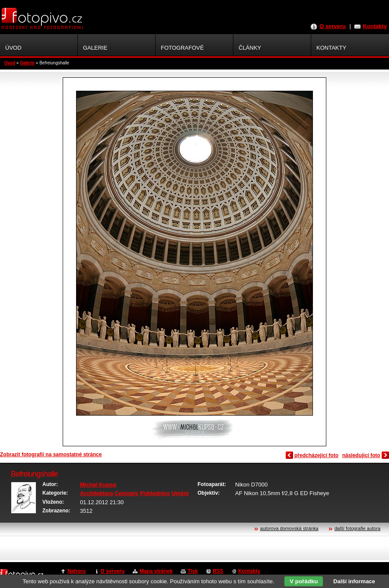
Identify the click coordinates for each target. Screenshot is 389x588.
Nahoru (77, 571)
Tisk (193, 571)
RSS (218, 571)
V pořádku (304, 581)
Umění (180, 493)
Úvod (10, 63)
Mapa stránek (156, 571)
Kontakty (375, 26)
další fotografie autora (357, 528)
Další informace (354, 581)
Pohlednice (155, 493)
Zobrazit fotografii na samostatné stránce (51, 455)
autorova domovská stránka (289, 528)
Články (250, 48)
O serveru (333, 26)
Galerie (27, 63)
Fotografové (182, 48)
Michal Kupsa (98, 485)
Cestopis (126, 493)
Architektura (97, 493)
